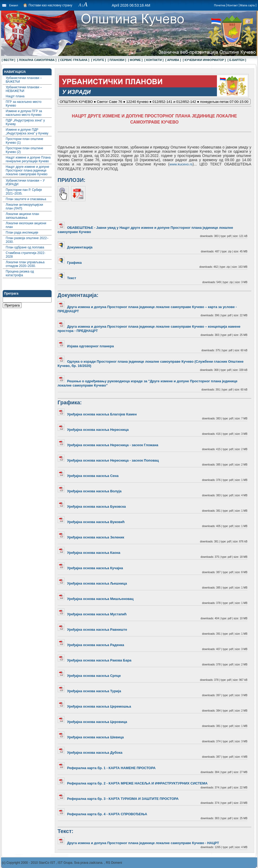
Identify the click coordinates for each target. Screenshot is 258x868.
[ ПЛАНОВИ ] (117, 60)
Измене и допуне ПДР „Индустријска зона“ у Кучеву (27, 131)
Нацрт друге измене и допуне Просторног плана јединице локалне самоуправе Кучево (28, 170)
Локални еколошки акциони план (26, 225)
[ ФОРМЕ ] (135, 60)
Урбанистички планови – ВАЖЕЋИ (24, 80)
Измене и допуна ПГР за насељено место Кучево (24, 113)
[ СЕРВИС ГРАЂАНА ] (74, 60)
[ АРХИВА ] (173, 60)
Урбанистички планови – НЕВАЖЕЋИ (24, 89)
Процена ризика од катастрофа (20, 273)
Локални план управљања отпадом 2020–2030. (25, 264)
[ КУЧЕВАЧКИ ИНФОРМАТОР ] (204, 60)
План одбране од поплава (25, 247)
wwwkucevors (181, 164)
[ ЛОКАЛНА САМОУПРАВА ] (37, 60)
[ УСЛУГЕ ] (98, 60)
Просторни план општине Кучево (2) (25, 150)
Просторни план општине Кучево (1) (25, 141)
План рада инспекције (22, 233)
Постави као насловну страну (50, 5)
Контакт (233, 5)
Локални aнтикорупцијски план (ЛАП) (24, 207)
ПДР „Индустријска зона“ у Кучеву (25, 122)
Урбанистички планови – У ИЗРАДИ (25, 182)
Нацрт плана (15, 96)
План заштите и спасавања (26, 199)
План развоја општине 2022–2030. (27, 240)
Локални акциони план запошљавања (22, 216)
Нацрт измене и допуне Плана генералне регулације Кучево (28, 159)
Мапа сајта (247, 5)
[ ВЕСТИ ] (9, 60)
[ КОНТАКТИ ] (154, 60)
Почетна (220, 5)
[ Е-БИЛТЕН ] (237, 60)
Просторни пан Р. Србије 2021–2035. (24, 192)
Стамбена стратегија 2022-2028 (26, 255)
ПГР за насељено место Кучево (24, 104)
